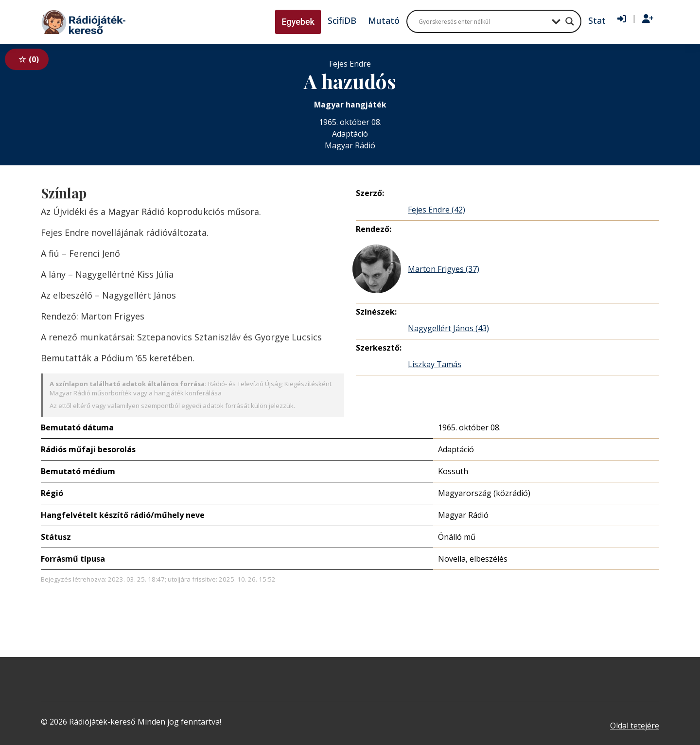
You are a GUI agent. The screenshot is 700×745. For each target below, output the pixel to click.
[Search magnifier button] (570, 21)
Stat (597, 20)
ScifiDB (342, 20)
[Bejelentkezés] (622, 19)
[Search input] (483, 21)
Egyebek (298, 22)
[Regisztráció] (648, 19)
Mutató (384, 20)
